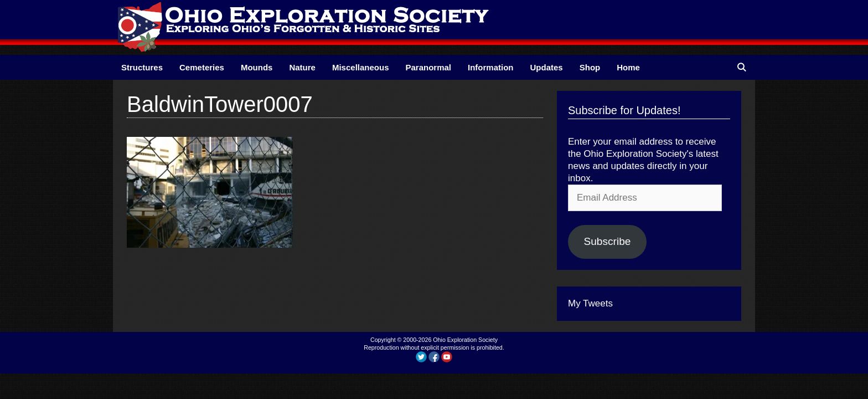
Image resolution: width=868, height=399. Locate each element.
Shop (590, 67)
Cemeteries (202, 67)
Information (491, 67)
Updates (547, 67)
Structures (142, 67)
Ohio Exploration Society (465, 340)
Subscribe (607, 241)
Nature (302, 67)
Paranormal (428, 67)
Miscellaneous (361, 67)
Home (628, 67)
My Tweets (590, 303)
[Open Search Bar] (742, 67)
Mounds (257, 67)
